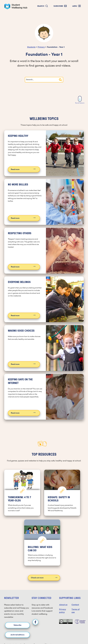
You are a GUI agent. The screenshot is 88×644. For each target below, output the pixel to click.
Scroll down (80, 100)
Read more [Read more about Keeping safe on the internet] (15, 413)
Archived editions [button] (17, 635)
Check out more (37, 578)
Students (31, 47)
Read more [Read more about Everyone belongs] (15, 316)
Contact (75, 605)
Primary (41, 47)
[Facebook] (35, 622)
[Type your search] (44, 80)
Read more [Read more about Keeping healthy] (15, 169)
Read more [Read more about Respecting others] (15, 267)
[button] (43, 6)
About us (63, 605)
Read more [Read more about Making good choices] (15, 364)
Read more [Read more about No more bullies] (15, 218)
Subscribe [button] (17, 625)
